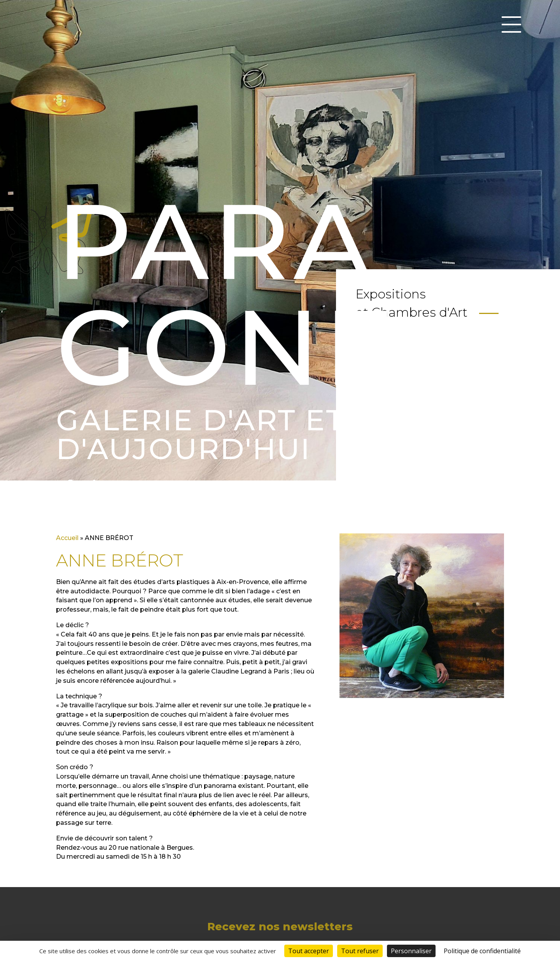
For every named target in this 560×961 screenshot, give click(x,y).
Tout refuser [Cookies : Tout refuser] (360, 951)
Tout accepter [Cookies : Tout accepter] (309, 951)
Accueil (67, 538)
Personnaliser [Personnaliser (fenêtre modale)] (411, 951)
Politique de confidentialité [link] (482, 951)
